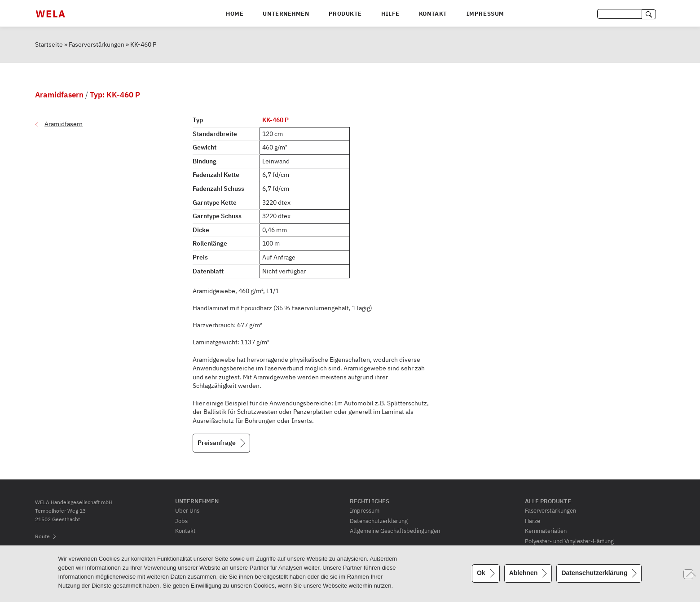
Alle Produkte (548, 501)
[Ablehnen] (688, 574)
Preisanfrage (217, 443)
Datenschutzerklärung (379, 521)
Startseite (49, 44)
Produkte (345, 14)
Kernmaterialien (546, 531)
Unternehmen (286, 14)
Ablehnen (524, 573)
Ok (481, 573)
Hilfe (390, 14)
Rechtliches (370, 501)
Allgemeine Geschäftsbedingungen (395, 531)
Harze (533, 521)
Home (235, 14)
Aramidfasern (64, 124)
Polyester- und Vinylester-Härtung (569, 541)
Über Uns (187, 510)
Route (42, 536)
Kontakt (433, 14)
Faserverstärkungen (97, 44)
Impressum (485, 14)
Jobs (181, 521)
